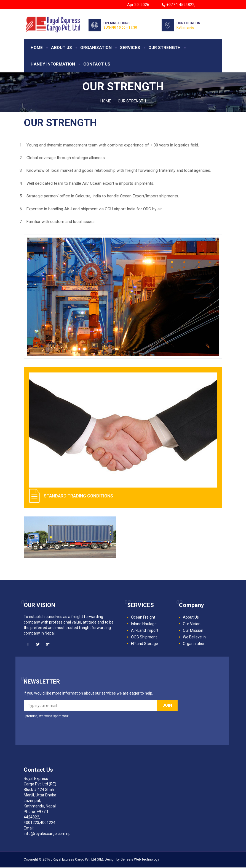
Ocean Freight (143, 618)
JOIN (167, 706)
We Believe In (194, 638)
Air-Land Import (145, 631)
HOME (37, 48)
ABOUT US (62, 48)
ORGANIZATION (96, 48)
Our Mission (193, 631)
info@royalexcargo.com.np (47, 834)
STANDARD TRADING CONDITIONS (78, 496)
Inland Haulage (144, 624)
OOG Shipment (144, 638)
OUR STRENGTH (165, 48)
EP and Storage (145, 644)
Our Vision (192, 624)
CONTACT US (97, 65)
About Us (191, 618)
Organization (194, 644)
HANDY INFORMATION (53, 65)
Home (106, 102)
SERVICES (130, 48)
